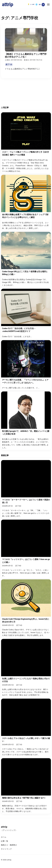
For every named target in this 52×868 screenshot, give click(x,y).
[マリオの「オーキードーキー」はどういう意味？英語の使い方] (26, 489)
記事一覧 (5, 841)
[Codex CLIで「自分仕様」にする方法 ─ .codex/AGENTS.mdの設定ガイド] (26, 314)
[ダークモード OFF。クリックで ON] (31, 5)
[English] (40, 5)
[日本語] (43, 5)
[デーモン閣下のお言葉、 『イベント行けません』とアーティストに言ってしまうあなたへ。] (26, 365)
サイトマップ (6, 849)
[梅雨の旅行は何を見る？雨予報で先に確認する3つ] (26, 786)
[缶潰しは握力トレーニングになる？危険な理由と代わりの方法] (26, 668)
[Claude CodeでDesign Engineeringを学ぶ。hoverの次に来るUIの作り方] (26, 609)
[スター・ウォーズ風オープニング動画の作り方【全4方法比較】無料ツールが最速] (26, 143)
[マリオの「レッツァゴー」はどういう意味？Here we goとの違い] (26, 549)
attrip (8, 4)
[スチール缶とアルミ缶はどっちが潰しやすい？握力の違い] (26, 728)
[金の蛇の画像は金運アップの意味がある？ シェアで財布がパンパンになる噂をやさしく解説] (26, 203)
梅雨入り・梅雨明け (9, 845)
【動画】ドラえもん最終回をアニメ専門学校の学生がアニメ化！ (26, 55)
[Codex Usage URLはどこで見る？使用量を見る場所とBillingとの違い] (26, 260)
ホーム (4, 837)
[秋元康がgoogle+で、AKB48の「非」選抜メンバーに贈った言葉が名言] (26, 421)
